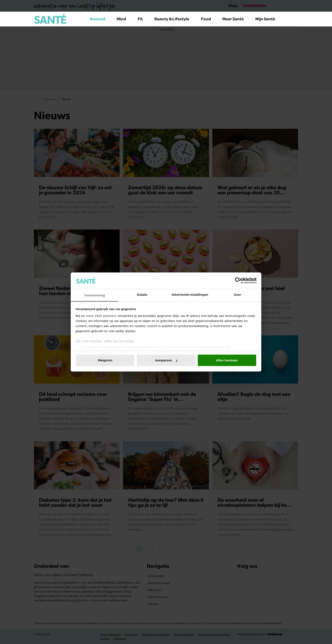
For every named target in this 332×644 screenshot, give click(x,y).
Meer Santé (235, 19)
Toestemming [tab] (95, 295)
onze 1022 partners (101, 316)
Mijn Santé (268, 19)
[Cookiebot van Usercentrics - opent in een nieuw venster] (238, 281)
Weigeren (105, 360)
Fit (143, 19)
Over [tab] (237, 295)
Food (208, 19)
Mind (124, 19)
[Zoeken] (295, 19)
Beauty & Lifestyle (174, 19)
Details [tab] (142, 295)
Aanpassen (166, 360)
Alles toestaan (227, 360)
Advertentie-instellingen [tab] (190, 295)
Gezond (100, 19)
